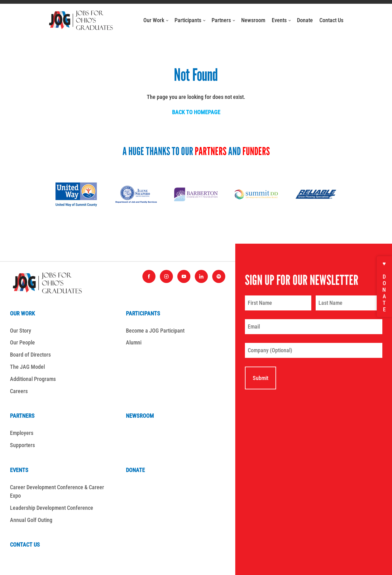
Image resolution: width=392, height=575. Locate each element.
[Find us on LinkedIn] (201, 276)
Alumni (134, 342)
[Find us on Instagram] (166, 276)
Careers (19, 391)
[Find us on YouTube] (184, 276)
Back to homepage (196, 112)
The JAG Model (27, 367)
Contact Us (331, 20)
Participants (190, 20)
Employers (22, 433)
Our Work (156, 20)
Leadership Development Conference (52, 508)
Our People (22, 342)
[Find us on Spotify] (219, 276)
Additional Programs (33, 379)
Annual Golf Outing (31, 520)
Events (281, 20)
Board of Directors (30, 355)
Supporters (22, 445)
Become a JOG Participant (155, 331)
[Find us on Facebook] (149, 276)
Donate (305, 20)
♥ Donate (384, 287)
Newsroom (253, 20)
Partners (223, 20)
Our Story (21, 331)
